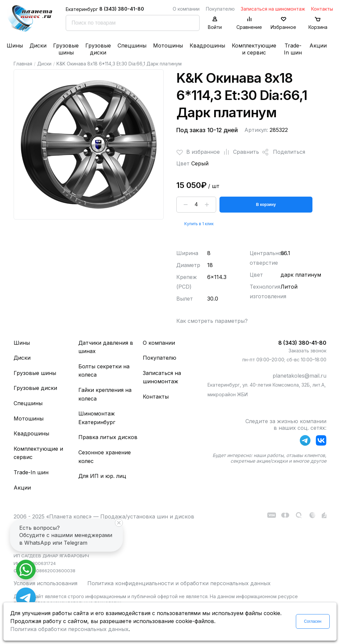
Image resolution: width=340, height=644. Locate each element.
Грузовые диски (98, 49)
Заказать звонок (307, 351)
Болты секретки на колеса (104, 371)
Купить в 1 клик (199, 224)
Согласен (313, 621)
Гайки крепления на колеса (105, 394)
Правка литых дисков (108, 437)
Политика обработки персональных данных (69, 629)
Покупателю (220, 9)
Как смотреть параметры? (212, 321)
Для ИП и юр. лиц (102, 476)
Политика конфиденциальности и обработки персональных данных (179, 583)
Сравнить (239, 152)
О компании (186, 9)
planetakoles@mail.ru (299, 376)
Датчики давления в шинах (106, 347)
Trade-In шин (293, 49)
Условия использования (45, 583)
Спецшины (132, 46)
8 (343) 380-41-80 (122, 9)
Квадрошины (207, 46)
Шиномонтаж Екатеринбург (97, 418)
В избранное (198, 152)
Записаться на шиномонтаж (273, 9)
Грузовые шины (66, 49)
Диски (38, 46)
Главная (23, 64)
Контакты (322, 9)
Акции (318, 46)
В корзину (266, 205)
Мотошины (168, 46)
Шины (15, 46)
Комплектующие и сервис (254, 49)
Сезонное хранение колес (105, 457)
